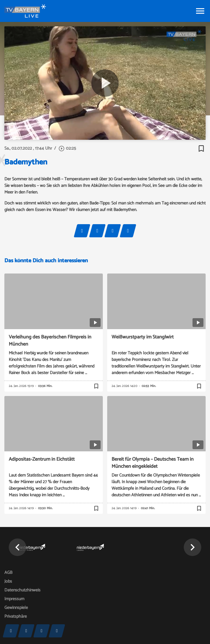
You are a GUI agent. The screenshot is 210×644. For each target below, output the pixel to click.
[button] (17, 547)
